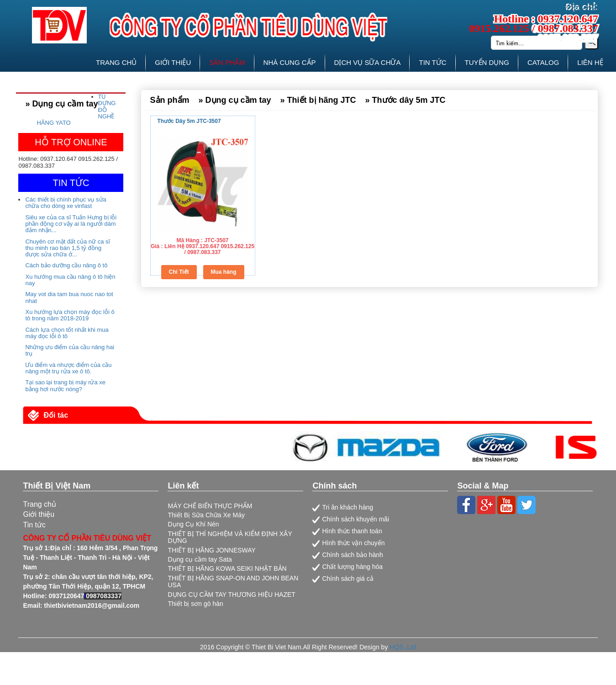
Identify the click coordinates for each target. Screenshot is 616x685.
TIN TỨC (432, 62)
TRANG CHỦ (116, 62)
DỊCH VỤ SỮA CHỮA (368, 62)
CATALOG (543, 62)
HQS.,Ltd (403, 647)
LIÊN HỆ (590, 62)
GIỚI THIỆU (173, 62)
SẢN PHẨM (227, 62)
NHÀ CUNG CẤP (290, 62)
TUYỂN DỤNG (487, 62)
